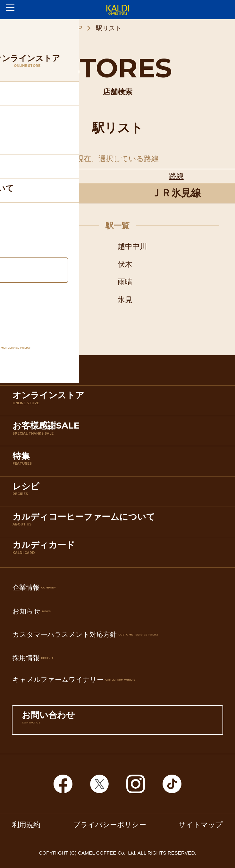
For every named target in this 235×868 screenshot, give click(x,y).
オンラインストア (119, 402)
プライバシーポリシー (110, 825)
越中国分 (30, 282)
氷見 (125, 300)
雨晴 (125, 282)
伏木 (125, 264)
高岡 (23, 246)
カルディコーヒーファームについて (119, 523)
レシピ (119, 493)
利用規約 (26, 825)
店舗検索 (119, 372)
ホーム (21, 28)
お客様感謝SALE (119, 432)
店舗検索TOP (63, 28)
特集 (119, 463)
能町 (23, 264)
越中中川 (132, 246)
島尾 (23, 300)
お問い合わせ (117, 722)
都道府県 (59, 176)
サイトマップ (201, 825)
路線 (176, 176)
